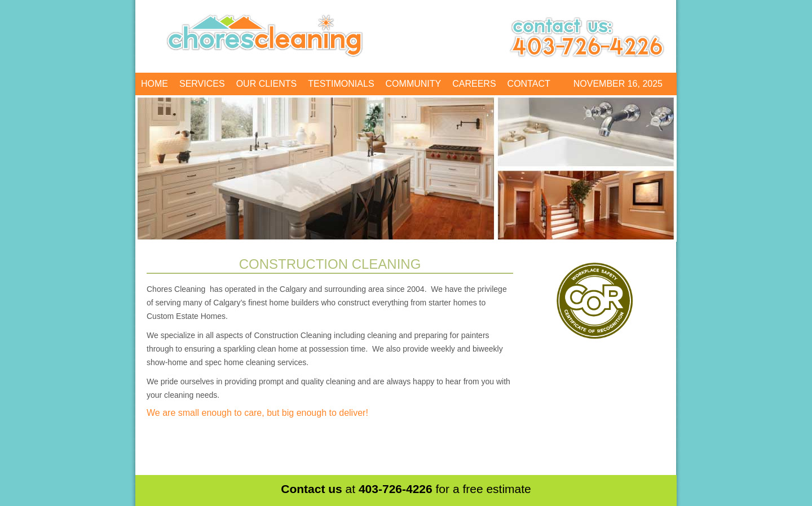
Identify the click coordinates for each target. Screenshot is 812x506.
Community (414, 84)
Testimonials (341, 84)
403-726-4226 (396, 489)
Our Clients (267, 84)
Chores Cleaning (266, 34)
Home (155, 84)
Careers (474, 84)
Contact (529, 84)
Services (202, 84)
